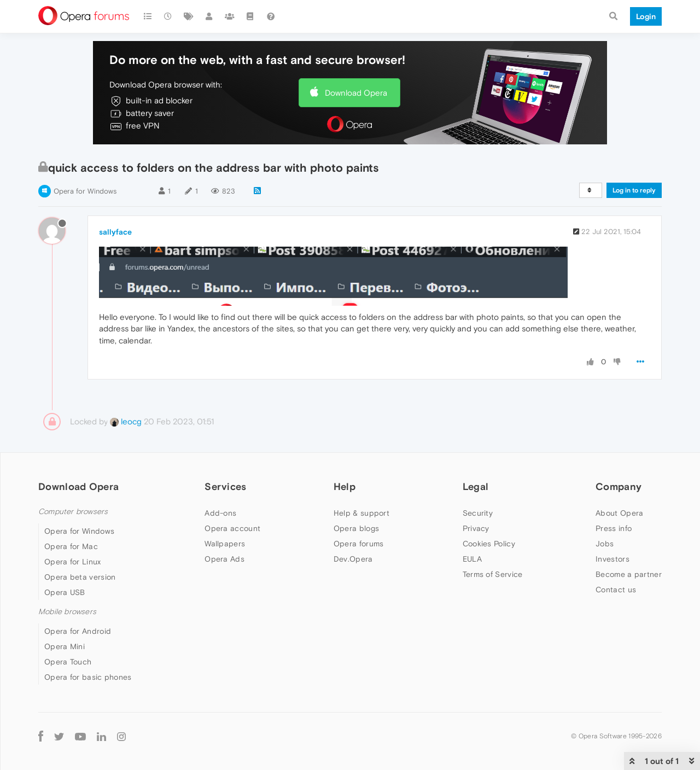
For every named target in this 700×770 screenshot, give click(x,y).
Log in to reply (634, 190)
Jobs (605, 544)
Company (619, 486)
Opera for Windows (85, 191)
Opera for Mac (71, 546)
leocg (126, 421)
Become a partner (629, 574)
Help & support (361, 513)
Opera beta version (80, 577)
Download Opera (356, 93)
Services (225, 486)
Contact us (616, 590)
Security (478, 513)
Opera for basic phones (88, 677)
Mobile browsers (67, 612)
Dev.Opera (353, 559)
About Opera (619, 513)
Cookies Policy (489, 544)
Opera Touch (68, 662)
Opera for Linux (73, 562)
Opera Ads (224, 559)
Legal (476, 486)
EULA (472, 559)
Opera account (232, 528)
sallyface (115, 232)
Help (345, 486)
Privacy (476, 528)
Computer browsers (73, 512)
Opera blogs (356, 528)
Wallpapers (225, 544)
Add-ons (220, 513)
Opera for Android (78, 631)
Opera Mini (65, 646)
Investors (612, 559)
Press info (614, 528)
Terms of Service (493, 574)
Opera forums (359, 544)
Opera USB (65, 592)
